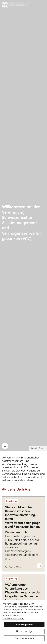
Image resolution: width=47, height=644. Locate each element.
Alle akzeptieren (24, 625)
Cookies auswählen (24, 638)
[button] (42, 5)
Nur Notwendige (24, 631)
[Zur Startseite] (23, 5)
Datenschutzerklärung (13, 618)
